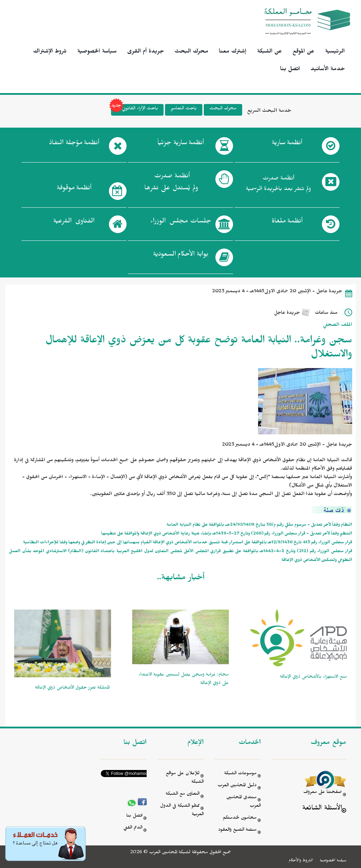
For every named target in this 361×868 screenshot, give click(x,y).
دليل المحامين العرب (237, 786)
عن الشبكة (270, 52)
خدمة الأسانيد (328, 70)
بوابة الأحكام (181, 256)
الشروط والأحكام (301, 861)
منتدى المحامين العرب (244, 802)
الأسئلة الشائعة (322, 809)
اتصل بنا (290, 70)
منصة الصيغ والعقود (237, 830)
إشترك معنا (233, 52)
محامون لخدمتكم (240, 818)
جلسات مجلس (181, 222)
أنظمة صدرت (171, 184)
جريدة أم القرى (146, 52)
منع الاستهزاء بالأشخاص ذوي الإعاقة (313, 677)
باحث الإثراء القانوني (134, 110)
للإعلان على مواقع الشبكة (185, 778)
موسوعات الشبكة (240, 774)
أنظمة (287, 144)
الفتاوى (74, 222)
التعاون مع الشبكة (183, 794)
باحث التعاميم (184, 109)
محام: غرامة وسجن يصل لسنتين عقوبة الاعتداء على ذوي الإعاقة (184, 680)
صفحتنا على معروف (323, 793)
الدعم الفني (133, 828)
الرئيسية (335, 52)
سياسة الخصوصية (97, 52)
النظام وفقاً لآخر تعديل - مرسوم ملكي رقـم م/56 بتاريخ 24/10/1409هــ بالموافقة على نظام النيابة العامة (259, 525)
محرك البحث (191, 52)
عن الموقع (304, 52)
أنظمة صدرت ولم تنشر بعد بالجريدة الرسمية (278, 185)
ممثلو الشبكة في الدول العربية (182, 811)
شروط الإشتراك (50, 52)
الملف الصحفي (338, 326)
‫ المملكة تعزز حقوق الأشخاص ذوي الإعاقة (73, 688)
